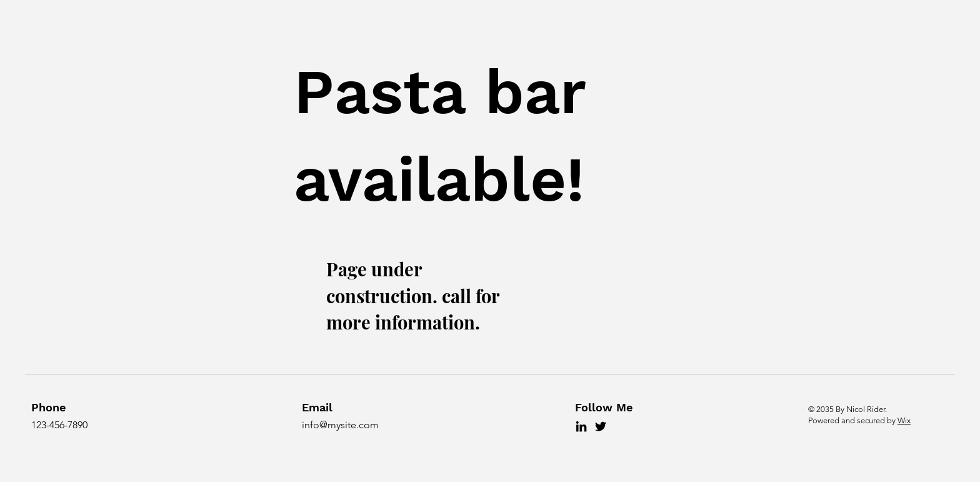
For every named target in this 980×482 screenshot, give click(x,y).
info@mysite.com (340, 425)
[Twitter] (601, 426)
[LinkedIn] (581, 426)
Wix (904, 420)
